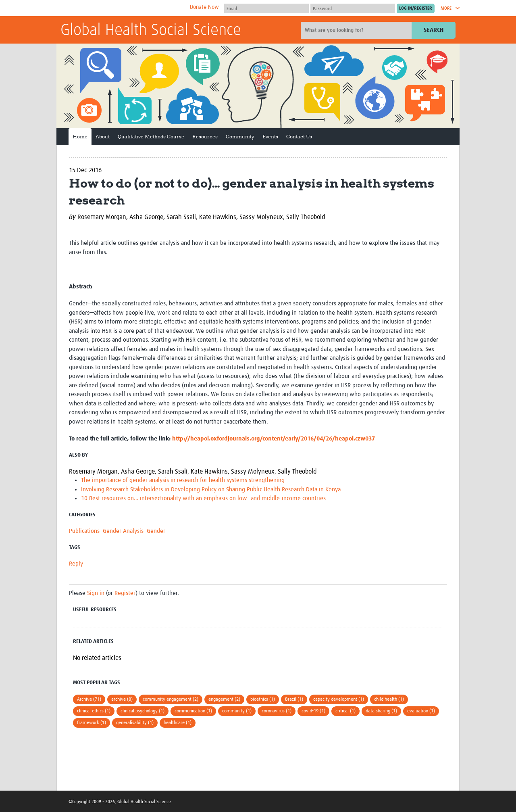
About (103, 137)
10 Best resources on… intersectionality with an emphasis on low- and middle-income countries (203, 498)
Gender (156, 531)
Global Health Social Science (151, 31)
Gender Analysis (123, 531)
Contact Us (299, 137)
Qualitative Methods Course (151, 137)
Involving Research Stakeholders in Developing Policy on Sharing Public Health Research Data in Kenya (211, 489)
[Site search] (357, 30)
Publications (84, 531)
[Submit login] (416, 8)
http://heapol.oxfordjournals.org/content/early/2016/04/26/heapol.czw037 (274, 439)
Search (434, 30)
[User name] (266, 8)
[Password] (353, 8)
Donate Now (204, 7)
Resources (205, 137)
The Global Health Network (121, 8)
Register (125, 593)
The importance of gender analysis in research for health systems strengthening (183, 480)
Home (80, 137)
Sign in (96, 593)
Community (240, 137)
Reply (76, 564)
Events (270, 137)
